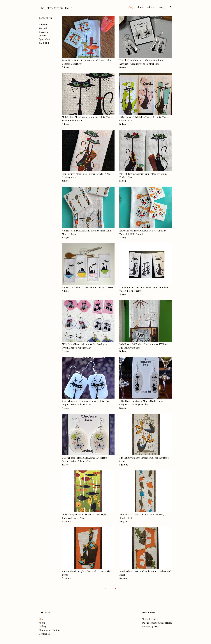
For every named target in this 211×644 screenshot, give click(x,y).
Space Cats (44, 39)
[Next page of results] (128, 588)
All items (43, 25)
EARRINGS (44, 43)
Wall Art (43, 28)
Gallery (150, 7)
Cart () (161, 7)
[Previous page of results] (106, 588)
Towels (42, 36)
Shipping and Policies (50, 630)
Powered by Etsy (150, 626)
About (140, 7)
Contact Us (44, 634)
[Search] (171, 8)
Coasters (43, 32)
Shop (131, 7)
